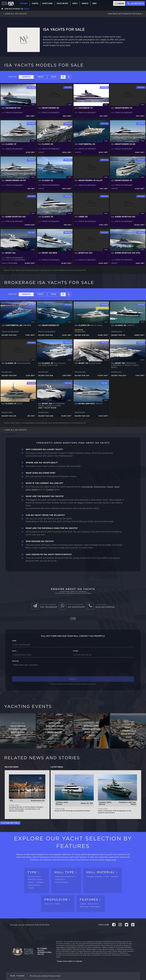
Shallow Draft (93, 904)
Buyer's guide (47, 3)
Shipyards (24, 3)
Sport (117, 487)
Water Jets (49, 904)
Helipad (83, 904)
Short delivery (95, 907)
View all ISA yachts (14, 14)
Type (34, 872)
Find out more (55, 976)
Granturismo (100, 487)
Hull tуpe (66, 872)
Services (85, 3)
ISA (22, 9)
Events (75, 3)
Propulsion (58, 900)
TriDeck (31, 888)
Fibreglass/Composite (95, 877)
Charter (35, 3)
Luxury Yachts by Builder (12, 9)
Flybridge (40, 882)
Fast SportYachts (34, 877)
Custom (50, 490)
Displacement (60, 880)
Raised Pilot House (35, 880)
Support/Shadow (34, 885)
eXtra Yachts (32, 490)
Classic (110, 487)
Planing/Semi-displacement (65, 877)
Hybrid (57, 904)
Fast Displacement (62, 882)
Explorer (31, 882)
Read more (111, 860)
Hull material (102, 872)
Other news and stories (10, 823)
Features (91, 900)
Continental (87, 487)
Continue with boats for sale (126, 14)
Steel (107, 877)
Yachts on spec (62, 3)
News (95, 3)
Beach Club (84, 907)
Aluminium (114, 877)
